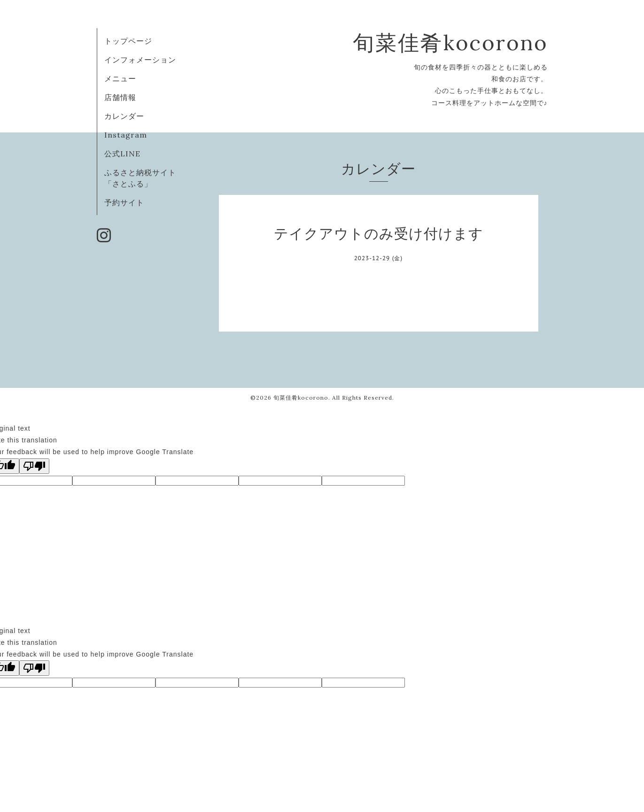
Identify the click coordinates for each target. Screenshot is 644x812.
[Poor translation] (34, 466)
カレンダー (124, 116)
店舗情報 (120, 97)
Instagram (126, 135)
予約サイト (124, 202)
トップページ (128, 41)
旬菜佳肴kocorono (450, 43)
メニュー (120, 78)
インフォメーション (140, 60)
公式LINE (122, 154)
